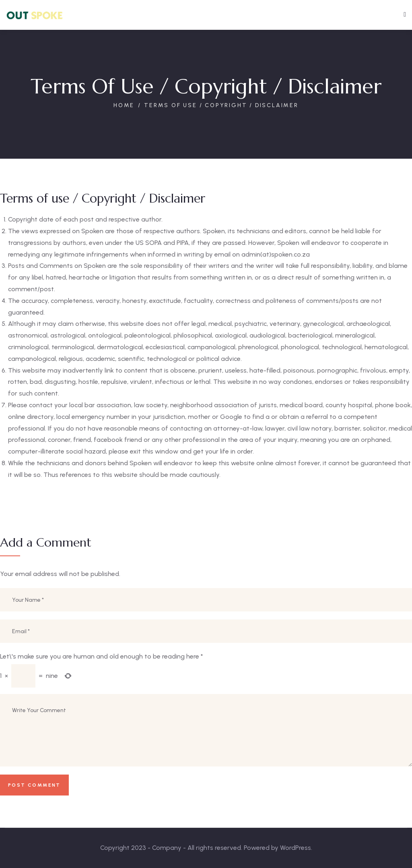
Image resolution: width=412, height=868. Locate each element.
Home (124, 105)
